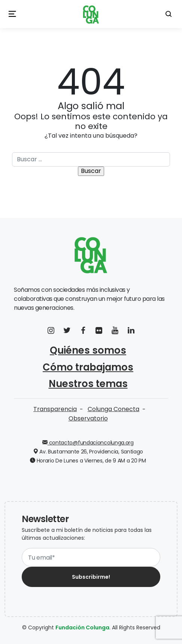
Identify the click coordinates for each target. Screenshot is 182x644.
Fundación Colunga (82, 627)
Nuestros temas (88, 384)
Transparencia (55, 409)
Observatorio (88, 418)
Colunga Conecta (113, 409)
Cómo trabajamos (88, 367)
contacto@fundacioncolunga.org (88, 443)
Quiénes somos (88, 350)
